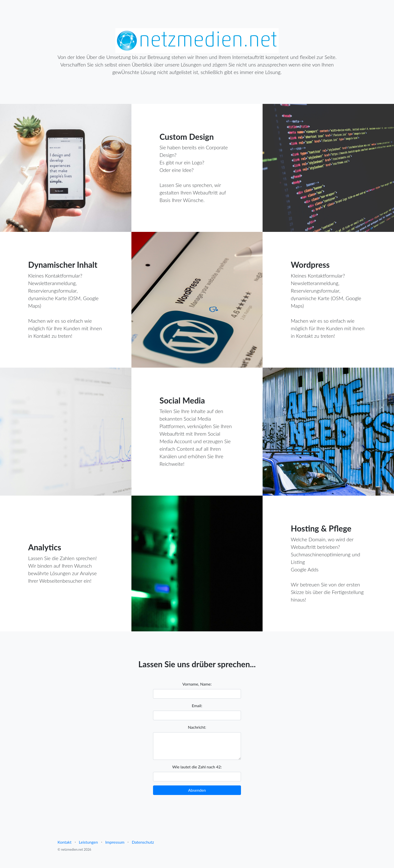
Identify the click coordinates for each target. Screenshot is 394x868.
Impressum (115, 842)
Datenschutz (143, 842)
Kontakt (64, 842)
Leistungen (88, 842)
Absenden (197, 790)
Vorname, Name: (197, 684)
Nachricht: (197, 727)
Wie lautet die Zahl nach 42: (197, 767)
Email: (197, 706)
